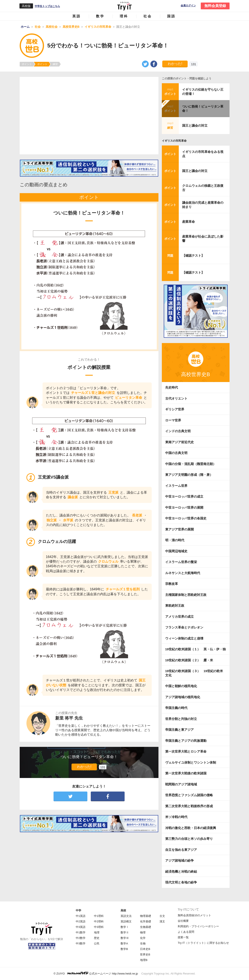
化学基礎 (146, 921)
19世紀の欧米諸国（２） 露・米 (191, 660)
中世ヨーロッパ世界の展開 (184, 507)
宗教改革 (172, 584)
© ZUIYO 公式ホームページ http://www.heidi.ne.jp (96, 973)
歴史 (97, 938)
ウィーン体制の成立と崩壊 (184, 638)
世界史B (145, 954)
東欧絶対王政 (175, 606)
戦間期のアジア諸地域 (181, 784)
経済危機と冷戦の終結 (181, 871)
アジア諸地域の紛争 (180, 860)
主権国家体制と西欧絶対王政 (186, 595)
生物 (143, 943)
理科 (124, 16)
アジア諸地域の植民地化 (183, 697)
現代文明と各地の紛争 (181, 882)
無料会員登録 (215, 6)
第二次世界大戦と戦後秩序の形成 (189, 806)
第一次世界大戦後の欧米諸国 (186, 773)
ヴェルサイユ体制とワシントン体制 (191, 762)
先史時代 (172, 387)
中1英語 (81, 916)
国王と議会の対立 (195, 125)
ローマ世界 (173, 420)
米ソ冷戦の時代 (176, 817)
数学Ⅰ (125, 927)
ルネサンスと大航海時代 (183, 573)
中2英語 (81, 921)
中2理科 (99, 921)
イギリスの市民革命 (174, 141)
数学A (124, 943)
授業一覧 (183, 937)
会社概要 (183, 921)
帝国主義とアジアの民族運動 (186, 741)
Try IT (125, 6)
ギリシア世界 (175, 409)
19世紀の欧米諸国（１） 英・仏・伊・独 (196, 649)
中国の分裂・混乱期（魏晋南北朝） (191, 464)
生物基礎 (146, 927)
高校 (123, 910)
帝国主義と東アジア (180, 730)
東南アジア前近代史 (180, 442)
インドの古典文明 (178, 431)
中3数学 (81, 943)
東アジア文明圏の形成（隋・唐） (189, 475)
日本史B (145, 949)
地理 (97, 932)
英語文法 (126, 916)
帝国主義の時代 (176, 708)
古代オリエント (176, 398)
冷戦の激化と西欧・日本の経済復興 (191, 828)
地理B (144, 960)
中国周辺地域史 (176, 551)
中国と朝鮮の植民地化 (181, 686)
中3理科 (99, 927)
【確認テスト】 (193, 255)
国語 (171, 16)
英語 (77, 16)
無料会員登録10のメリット (194, 915)
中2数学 (81, 938)
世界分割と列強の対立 (181, 719)
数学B (124, 949)
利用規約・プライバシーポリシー (198, 926)
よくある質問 (186, 932)
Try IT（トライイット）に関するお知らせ (203, 943)
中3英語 (81, 927)
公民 (97, 943)
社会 (148, 16)
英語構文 (126, 921)
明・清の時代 (175, 540)
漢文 (162, 921)
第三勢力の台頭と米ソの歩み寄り (189, 839)
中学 (78, 910)
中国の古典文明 (176, 453)
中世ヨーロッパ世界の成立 (184, 496)
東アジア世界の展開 (180, 529)
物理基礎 (146, 916)
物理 (143, 932)
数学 (100, 16)
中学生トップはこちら (47, 6)
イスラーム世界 (176, 486)
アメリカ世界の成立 (180, 617)
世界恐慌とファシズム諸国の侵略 (189, 795)
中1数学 (81, 932)
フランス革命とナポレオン (184, 627)
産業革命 (188, 222)
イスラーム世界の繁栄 (181, 562)
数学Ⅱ (125, 932)
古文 (162, 916)
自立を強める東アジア (181, 850)
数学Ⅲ (125, 938)
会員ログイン (188, 6)
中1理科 (99, 916)
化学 (143, 938)
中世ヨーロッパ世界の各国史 (186, 518)
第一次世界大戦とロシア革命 (186, 751)
